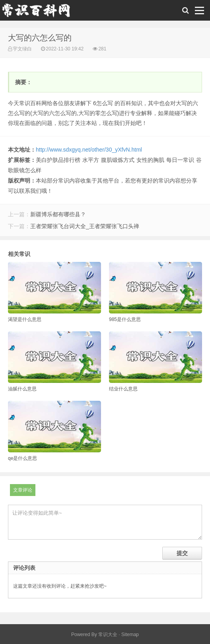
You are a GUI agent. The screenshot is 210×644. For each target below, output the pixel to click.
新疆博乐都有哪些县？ (58, 214)
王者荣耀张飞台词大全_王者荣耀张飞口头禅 (85, 226)
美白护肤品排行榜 (58, 160)
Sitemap (130, 634)
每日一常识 (180, 160)
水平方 (91, 160)
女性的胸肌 (150, 160)
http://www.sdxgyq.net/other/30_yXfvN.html (89, 150)
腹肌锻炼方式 (118, 160)
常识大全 (108, 634)
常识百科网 (40, 12)
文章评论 (23, 490)
